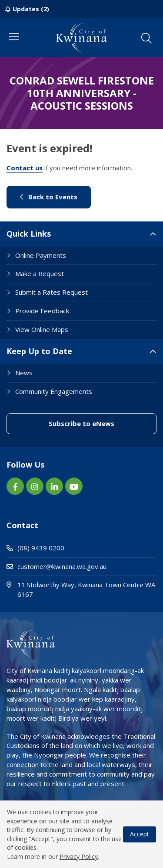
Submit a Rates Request (52, 292)
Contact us (25, 168)
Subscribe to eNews (81, 423)
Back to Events (49, 197)
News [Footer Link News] (24, 373)
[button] (146, 38)
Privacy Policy (79, 857)
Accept (140, 834)
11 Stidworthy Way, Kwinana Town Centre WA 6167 (81, 589)
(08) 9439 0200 (35, 548)
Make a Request (40, 273)
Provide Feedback (42, 311)
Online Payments (41, 255)
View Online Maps (42, 329)
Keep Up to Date (39, 351)
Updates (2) (31, 9)
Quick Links (29, 234)
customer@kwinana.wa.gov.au (57, 566)
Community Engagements (54, 391)
